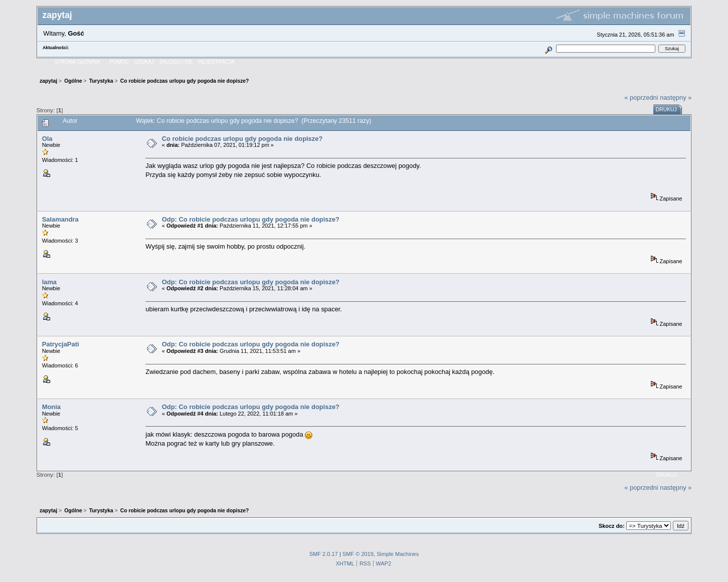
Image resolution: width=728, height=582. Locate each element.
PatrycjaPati (61, 344)
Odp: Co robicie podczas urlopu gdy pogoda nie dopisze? (251, 219)
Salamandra (60, 219)
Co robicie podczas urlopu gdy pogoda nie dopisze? (242, 139)
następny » (676, 98)
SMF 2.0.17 (324, 554)
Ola (47, 139)
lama (49, 282)
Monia (51, 407)
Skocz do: (612, 526)
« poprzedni (641, 98)
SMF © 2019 (358, 554)
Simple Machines (398, 554)
